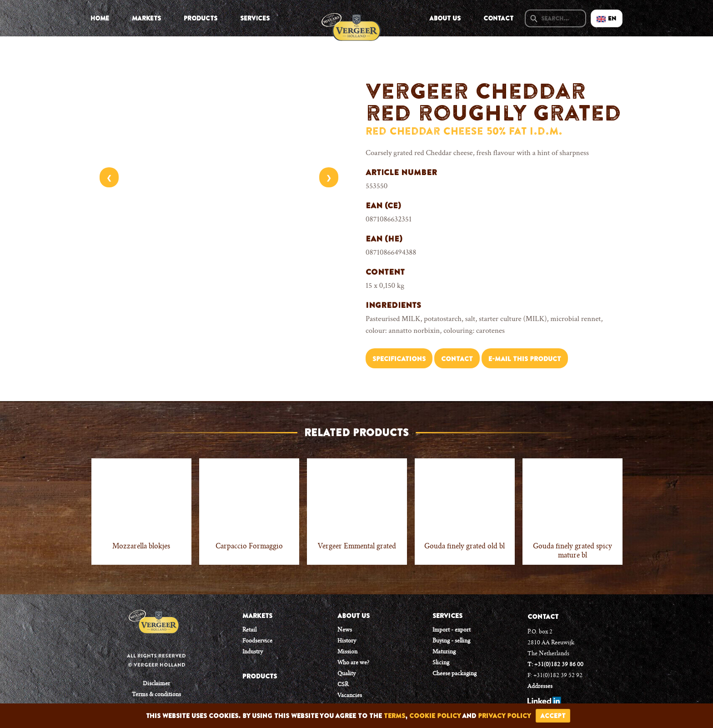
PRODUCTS (260, 676)
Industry (253, 652)
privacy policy (505, 716)
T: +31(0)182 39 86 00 (555, 665)
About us (445, 18)
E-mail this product (525, 359)
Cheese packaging (454, 674)
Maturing (444, 652)
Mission (347, 652)
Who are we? (353, 663)
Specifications (399, 359)
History (347, 641)
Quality (346, 674)
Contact (498, 18)
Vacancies (350, 696)
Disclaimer (156, 684)
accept (553, 716)
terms (394, 716)
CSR (343, 685)
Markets (146, 18)
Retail (249, 630)
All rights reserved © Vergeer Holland (156, 660)
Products (201, 18)
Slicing (441, 663)
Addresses (540, 687)
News (345, 630)
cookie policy (435, 716)
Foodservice (257, 641)
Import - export (452, 630)
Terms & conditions (156, 695)
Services (255, 18)
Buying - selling (451, 641)
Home (100, 18)
